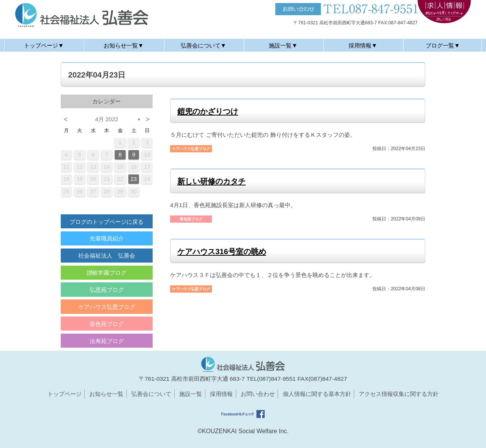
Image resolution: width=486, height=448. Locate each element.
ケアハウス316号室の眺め (222, 252)
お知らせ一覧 (106, 394)
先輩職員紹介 (107, 238)
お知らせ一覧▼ (124, 45)
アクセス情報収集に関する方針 (399, 394)
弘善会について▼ (204, 45)
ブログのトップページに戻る (107, 222)
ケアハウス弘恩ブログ (107, 307)
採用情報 (221, 394)
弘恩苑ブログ (107, 290)
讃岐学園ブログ (107, 273)
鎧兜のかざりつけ (208, 111)
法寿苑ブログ (107, 341)
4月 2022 (107, 119)
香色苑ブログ (107, 324)
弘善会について (151, 394)
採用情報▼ (363, 45)
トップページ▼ (44, 45)
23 (134, 179)
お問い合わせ (258, 394)
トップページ (65, 394)
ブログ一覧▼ (443, 45)
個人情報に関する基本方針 (317, 394)
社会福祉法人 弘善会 (107, 256)
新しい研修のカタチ (211, 181)
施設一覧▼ (283, 45)
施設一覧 (191, 394)
